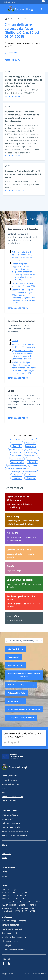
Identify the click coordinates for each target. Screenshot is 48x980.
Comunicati (6, 853)
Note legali (6, 945)
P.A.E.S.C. (11, 685)
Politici (4, 792)
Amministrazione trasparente (14, 937)
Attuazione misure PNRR (35, 973)
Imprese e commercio (11, 827)
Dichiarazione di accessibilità (13, 949)
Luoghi (4, 876)
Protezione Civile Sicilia (16, 693)
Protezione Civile (28, 685)
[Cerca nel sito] (43, 9)
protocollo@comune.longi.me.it (21, 908)
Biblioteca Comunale (16, 665)
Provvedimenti (13, 657)
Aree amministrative (10, 784)
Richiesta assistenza (10, 925)
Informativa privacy (10, 941)
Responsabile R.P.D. (15, 701)
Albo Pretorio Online (15, 649)
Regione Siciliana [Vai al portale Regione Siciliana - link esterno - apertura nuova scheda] (9, 2)
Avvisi (4, 858)
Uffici (4, 788)
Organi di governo (9, 780)
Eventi (4, 872)
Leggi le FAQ (7, 917)
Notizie (4, 849)
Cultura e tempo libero (11, 823)
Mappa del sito (8, 973)
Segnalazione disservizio (12, 929)
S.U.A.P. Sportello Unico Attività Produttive (24, 709)
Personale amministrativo (12, 797)
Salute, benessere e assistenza (15, 831)
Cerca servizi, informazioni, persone (26, 641)
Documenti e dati (9, 801)
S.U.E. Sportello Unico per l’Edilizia (21, 718)
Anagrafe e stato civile (11, 815)
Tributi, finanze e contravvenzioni (15, 835)
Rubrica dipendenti (9, 933)
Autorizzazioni (7, 819)
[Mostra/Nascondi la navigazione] (3, 9)
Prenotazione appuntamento (14, 921)
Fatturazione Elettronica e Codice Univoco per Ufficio (24, 675)
